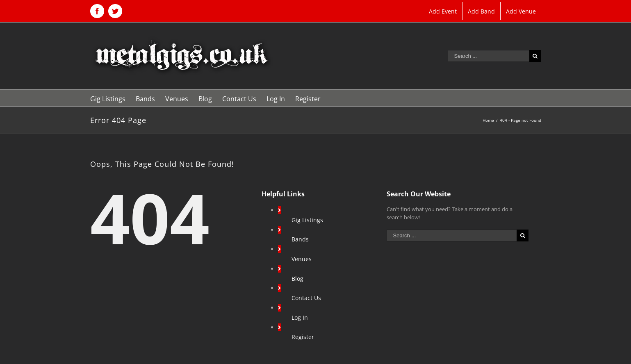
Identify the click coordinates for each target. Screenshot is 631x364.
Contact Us (306, 298)
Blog (297, 279)
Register (303, 337)
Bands (300, 239)
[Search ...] (489, 56)
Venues (302, 259)
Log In (300, 317)
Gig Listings (307, 220)
